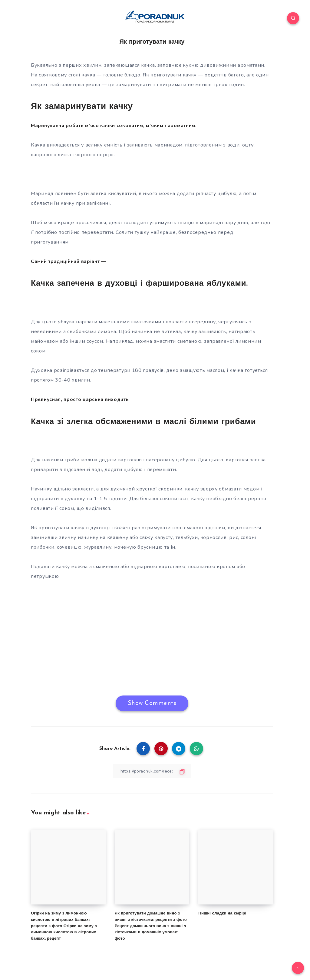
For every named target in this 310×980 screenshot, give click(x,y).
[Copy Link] (152, 771)
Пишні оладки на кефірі (222, 913)
